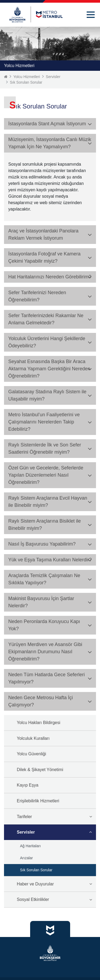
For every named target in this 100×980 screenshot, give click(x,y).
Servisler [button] (26, 832)
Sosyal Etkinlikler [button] (33, 899)
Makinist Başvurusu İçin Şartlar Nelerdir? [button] (41, 602)
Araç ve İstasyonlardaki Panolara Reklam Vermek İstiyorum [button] (43, 234)
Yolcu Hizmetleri (27, 77)
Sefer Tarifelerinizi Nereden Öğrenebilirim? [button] (37, 296)
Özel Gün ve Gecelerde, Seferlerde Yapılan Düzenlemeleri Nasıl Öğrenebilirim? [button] (46, 475)
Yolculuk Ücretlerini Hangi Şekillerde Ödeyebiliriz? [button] (47, 342)
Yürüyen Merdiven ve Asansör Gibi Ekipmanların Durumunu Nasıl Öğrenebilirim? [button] (45, 652)
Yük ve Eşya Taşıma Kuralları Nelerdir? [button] (50, 560)
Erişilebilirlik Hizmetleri (38, 801)
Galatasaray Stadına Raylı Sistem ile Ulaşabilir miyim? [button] (47, 395)
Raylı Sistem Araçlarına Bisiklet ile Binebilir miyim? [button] (45, 525)
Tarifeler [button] (24, 817)
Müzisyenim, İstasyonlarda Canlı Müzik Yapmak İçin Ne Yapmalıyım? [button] (50, 143)
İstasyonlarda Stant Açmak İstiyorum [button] (47, 124)
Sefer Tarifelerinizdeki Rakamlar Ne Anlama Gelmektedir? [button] (46, 319)
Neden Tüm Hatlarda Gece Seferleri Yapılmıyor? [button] (47, 678)
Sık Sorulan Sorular (26, 82)
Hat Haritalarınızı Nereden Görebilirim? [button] (50, 277)
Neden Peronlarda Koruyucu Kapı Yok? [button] (44, 625)
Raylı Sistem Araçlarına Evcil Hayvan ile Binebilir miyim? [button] (48, 502)
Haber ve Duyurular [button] (35, 884)
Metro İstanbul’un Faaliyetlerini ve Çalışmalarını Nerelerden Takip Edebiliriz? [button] (44, 422)
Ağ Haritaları (30, 846)
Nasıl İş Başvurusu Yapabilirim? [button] (42, 544)
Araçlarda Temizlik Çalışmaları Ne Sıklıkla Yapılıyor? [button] (44, 579)
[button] (91, 15)
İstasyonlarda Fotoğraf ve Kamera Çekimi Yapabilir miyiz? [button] (44, 257)
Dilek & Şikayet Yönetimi (40, 770)
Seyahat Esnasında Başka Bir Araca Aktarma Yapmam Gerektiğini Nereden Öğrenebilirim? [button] (49, 369)
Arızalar (26, 858)
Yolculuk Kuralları (33, 738)
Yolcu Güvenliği (31, 754)
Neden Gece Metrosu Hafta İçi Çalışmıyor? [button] (41, 701)
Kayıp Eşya (28, 785)
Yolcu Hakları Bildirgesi (39, 723)
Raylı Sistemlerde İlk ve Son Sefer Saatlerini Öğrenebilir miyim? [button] (45, 448)
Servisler (53, 77)
